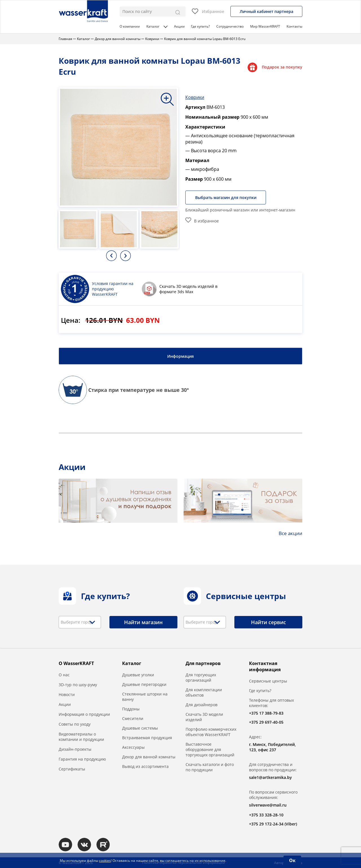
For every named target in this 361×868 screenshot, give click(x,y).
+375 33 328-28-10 (266, 815)
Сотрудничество (230, 26)
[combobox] (80, 622)
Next (126, 255)
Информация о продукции (84, 714)
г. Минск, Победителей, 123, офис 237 (272, 747)
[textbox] (78, 622)
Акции (179, 26)
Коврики (195, 97)
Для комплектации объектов (204, 692)
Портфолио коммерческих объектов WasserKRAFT (211, 732)
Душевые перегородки (144, 684)
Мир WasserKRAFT (265, 26)
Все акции (290, 533)
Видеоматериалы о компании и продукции (81, 736)
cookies (105, 861)
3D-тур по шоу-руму (78, 684)
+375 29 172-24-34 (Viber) (273, 824)
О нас (64, 674)
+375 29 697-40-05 (266, 722)
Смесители (133, 718)
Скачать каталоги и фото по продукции (210, 767)
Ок (292, 860)
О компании (130, 26)
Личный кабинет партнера (267, 11)
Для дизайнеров (202, 704)
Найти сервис (268, 622)
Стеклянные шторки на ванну (145, 696)
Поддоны (131, 709)
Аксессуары (133, 747)
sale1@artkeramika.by (270, 777)
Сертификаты (72, 769)
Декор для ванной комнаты (149, 757)
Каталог (157, 26)
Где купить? (200, 26)
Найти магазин (143, 622)
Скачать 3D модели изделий (204, 717)
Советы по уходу (75, 724)
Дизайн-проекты (75, 749)
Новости (67, 694)
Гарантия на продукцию (82, 759)
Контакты (294, 26)
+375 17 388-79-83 (266, 713)
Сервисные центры (268, 681)
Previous (111, 255)
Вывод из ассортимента (145, 766)
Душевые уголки (138, 674)
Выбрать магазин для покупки (227, 197)
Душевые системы (140, 728)
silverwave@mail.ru (268, 805)
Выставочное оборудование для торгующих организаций (210, 749)
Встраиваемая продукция (147, 737)
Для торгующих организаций (201, 677)
